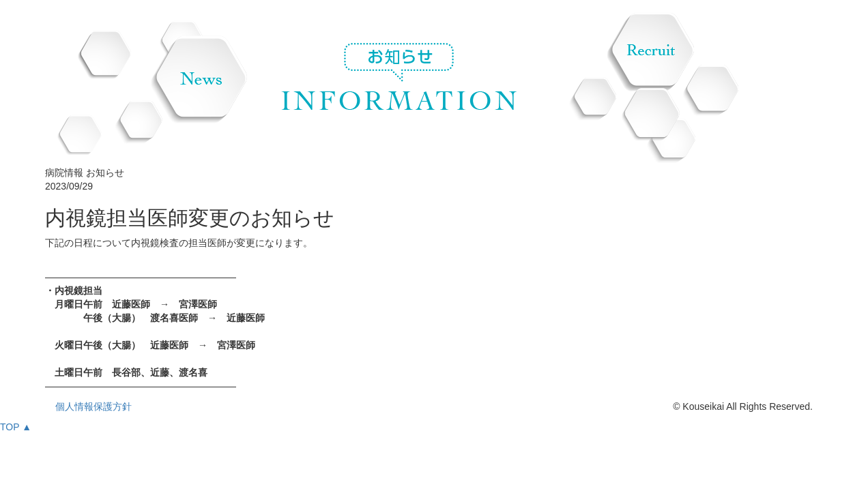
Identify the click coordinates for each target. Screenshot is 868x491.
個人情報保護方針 (93, 406)
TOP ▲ (16, 427)
